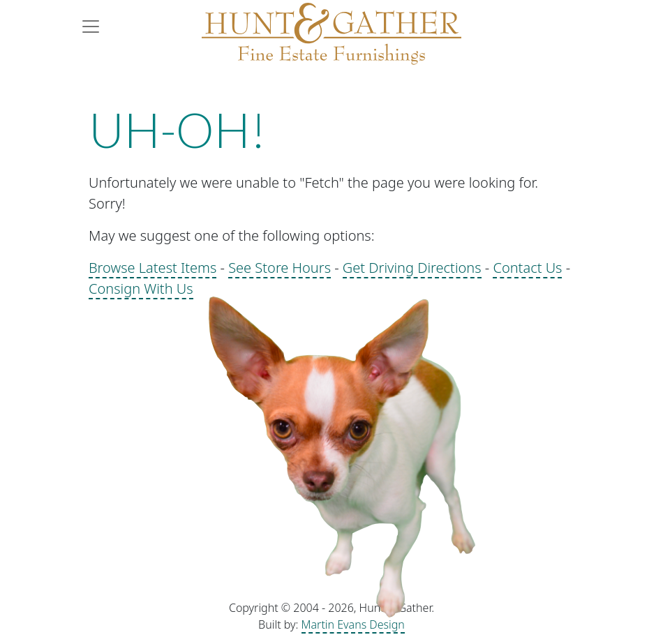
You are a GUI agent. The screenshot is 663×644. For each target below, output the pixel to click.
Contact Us (527, 268)
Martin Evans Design (353, 624)
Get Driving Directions (412, 268)
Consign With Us (141, 289)
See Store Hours (280, 268)
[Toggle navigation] (95, 27)
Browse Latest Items (152, 268)
